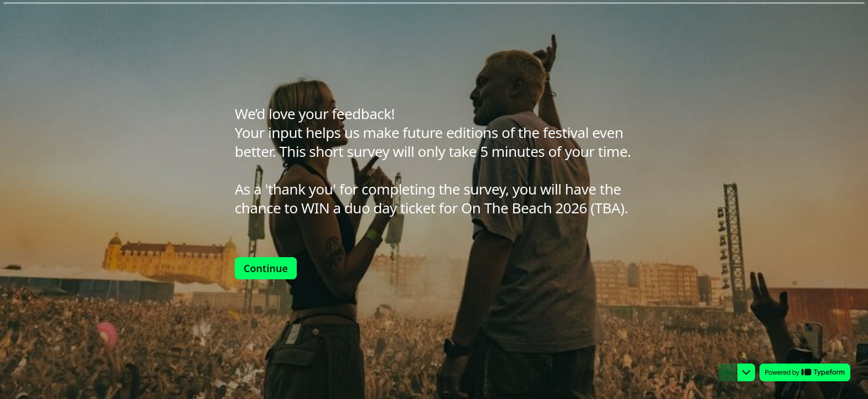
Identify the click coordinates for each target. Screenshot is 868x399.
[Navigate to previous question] (727, 372)
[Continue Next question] (266, 268)
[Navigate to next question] (746, 372)
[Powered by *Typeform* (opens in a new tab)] (805, 372)
